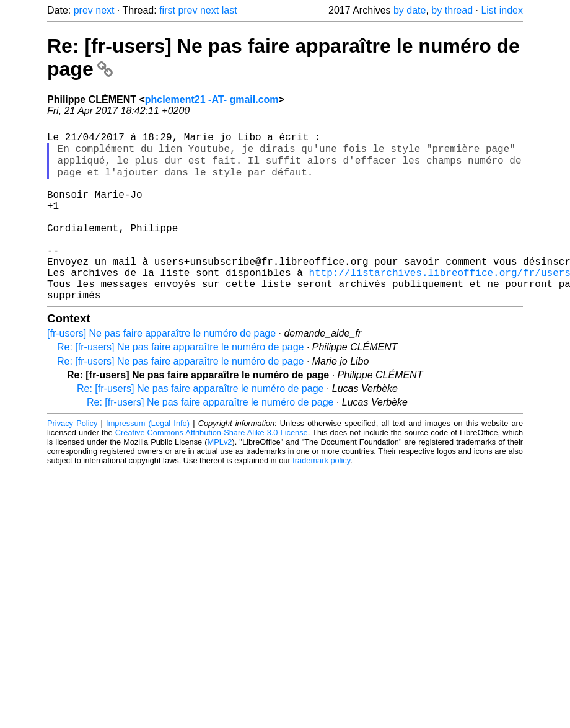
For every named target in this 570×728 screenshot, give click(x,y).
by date (410, 10)
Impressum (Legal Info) (148, 459)
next (105, 10)
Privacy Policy (72, 459)
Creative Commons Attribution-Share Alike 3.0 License (212, 468)
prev (83, 10)
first (167, 10)
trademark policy (321, 496)
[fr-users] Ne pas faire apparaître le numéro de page (161, 369)
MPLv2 (220, 477)
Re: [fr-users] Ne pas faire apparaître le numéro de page (180, 382)
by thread (452, 10)
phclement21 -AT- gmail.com (212, 100)
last (230, 10)
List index (502, 10)
